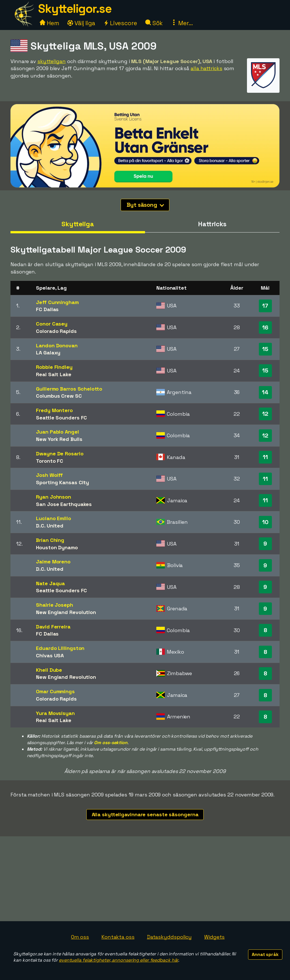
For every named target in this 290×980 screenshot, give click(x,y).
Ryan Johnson (54, 497)
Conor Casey (52, 324)
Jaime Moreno (53, 562)
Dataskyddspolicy (169, 937)
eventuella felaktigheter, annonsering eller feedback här (119, 960)
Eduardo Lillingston (60, 648)
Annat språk (265, 954)
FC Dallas (47, 309)
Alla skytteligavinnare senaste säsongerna (145, 814)
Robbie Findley (54, 367)
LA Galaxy (48, 353)
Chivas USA (50, 655)
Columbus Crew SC (59, 396)
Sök (154, 23)
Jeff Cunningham (57, 302)
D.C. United (50, 526)
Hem (49, 23)
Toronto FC (50, 461)
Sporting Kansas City (62, 482)
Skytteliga (78, 224)
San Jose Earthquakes (64, 504)
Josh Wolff (49, 475)
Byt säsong (145, 205)
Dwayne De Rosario (60, 454)
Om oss (80, 937)
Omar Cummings (55, 691)
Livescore (120, 23)
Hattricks (212, 224)
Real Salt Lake (54, 374)
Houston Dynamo (57, 547)
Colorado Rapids (56, 331)
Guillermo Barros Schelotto (69, 389)
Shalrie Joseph (55, 605)
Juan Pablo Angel (57, 432)
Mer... (182, 23)
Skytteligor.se (75, 9)
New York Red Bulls (59, 439)
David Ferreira (53, 627)
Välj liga (81, 23)
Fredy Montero (54, 410)
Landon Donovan (57, 345)
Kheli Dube (49, 670)
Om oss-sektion (111, 743)
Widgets (214, 937)
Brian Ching (50, 540)
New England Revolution (66, 612)
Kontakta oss (118, 937)
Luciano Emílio (54, 518)
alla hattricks (206, 68)
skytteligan (52, 61)
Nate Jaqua (50, 583)
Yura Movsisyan (55, 713)
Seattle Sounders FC (61, 418)
